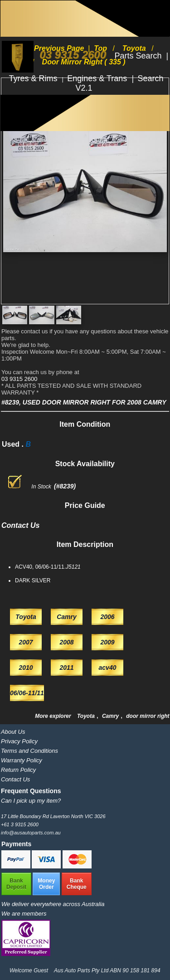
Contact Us (15, 779)
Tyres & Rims (34, 78)
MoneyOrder (46, 884)
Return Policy (18, 770)
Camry (111, 716)
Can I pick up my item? (31, 801)
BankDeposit (16, 884)
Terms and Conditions (29, 751)
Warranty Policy (22, 760)
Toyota (87, 716)
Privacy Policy (19, 741)
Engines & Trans (98, 78)
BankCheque (77, 884)
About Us (13, 732)
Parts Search (139, 56)
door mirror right (148, 716)
